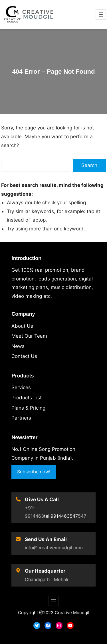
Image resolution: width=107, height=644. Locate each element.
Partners (21, 418)
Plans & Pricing (28, 408)
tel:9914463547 (61, 516)
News (18, 346)
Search (89, 165)
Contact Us (24, 356)
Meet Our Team (29, 336)
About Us (22, 326)
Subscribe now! (34, 472)
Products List (27, 398)
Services (21, 387)
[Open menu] (101, 15)
